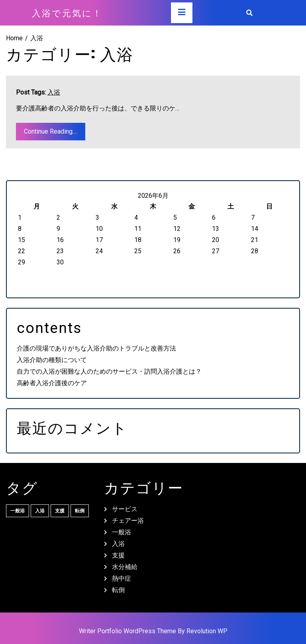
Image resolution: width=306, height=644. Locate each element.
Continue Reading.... (51, 131)
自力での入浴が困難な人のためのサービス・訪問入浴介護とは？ (109, 371)
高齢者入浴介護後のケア (52, 383)
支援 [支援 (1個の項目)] (60, 511)
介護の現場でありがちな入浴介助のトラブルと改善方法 (96, 348)
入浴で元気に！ (67, 13)
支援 (118, 555)
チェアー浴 (128, 521)
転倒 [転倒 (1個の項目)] (80, 511)
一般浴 (122, 532)
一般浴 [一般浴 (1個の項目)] (18, 511)
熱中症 (122, 578)
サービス (125, 509)
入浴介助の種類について (52, 360)
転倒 (118, 590)
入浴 (54, 92)
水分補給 (125, 567)
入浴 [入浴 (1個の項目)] (40, 511)
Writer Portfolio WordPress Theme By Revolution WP (153, 631)
